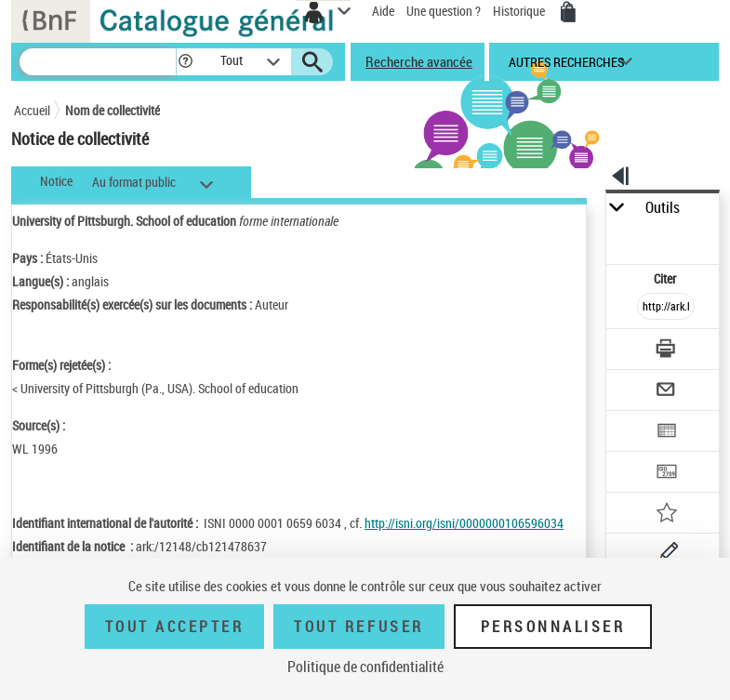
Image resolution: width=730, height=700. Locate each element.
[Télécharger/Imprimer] (666, 351)
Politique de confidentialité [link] (365, 667)
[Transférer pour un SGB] (666, 474)
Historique (520, 11)
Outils (663, 208)
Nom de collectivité (113, 110)
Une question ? (444, 11)
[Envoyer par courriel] (666, 392)
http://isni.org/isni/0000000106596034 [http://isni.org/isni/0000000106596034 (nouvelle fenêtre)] (464, 523)
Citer (666, 278)
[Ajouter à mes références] (666, 515)
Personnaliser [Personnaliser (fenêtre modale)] (553, 627)
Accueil (32, 110)
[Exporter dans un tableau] (666, 433)
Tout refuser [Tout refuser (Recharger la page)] (358, 627)
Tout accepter (175, 627)
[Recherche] (98, 62)
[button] (186, 62)
